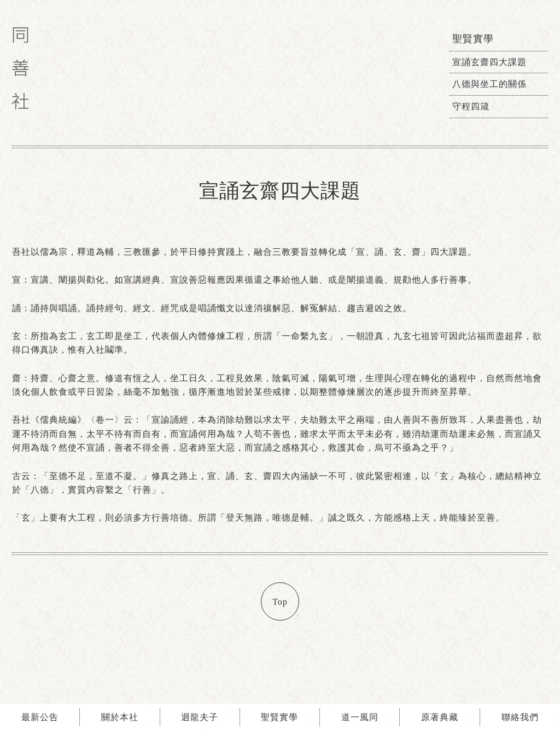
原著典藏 (440, 717)
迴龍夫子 (200, 717)
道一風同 (360, 717)
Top (280, 602)
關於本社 (120, 717)
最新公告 (40, 717)
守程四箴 (471, 106)
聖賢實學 (279, 717)
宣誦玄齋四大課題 (489, 62)
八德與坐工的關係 (489, 84)
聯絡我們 (520, 717)
